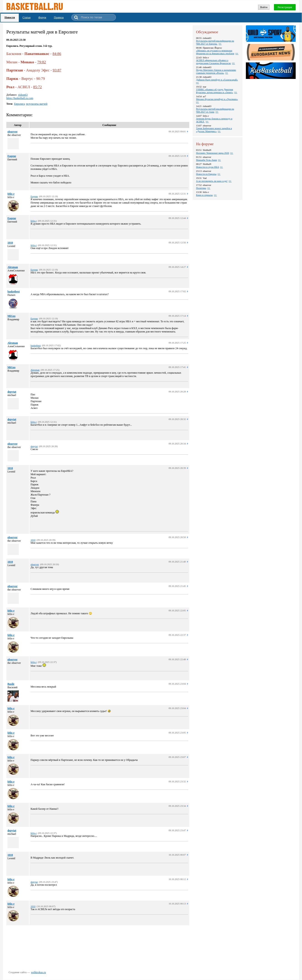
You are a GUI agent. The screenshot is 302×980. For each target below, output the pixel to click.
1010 (10, 243)
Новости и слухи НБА (207, 167)
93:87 (57, 70)
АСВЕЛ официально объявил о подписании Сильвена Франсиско (213, 62)
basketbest (14, 292)
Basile (11, 684)
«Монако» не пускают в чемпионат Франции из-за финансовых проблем (215, 52)
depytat (12, 392)
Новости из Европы (206, 174)
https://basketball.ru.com (20, 98)
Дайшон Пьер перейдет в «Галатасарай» (217, 80)
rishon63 (23, 95)
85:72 (37, 87)
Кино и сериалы (204, 195)
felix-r (11, 194)
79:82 (42, 62)
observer (13, 132)
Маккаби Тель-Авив (206, 160)
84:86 (57, 54)
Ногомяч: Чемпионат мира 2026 (213, 153)
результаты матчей (37, 104)
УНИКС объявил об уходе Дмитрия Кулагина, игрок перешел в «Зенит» (215, 91)
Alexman (13, 267)
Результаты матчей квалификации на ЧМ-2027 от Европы (215, 42)
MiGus (11, 316)
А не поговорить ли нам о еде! (212, 181)
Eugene (12, 156)
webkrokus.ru (38, 972)
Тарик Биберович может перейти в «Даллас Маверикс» (214, 130)
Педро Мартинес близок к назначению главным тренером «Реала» (216, 71)
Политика (201, 188)
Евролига (19, 104)
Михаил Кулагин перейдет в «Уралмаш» (217, 99)
